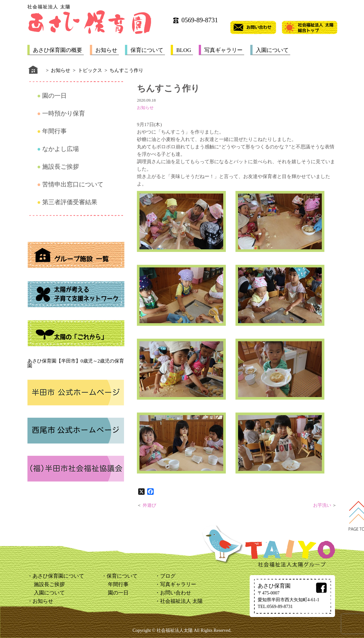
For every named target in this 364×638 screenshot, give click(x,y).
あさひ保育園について (58, 576)
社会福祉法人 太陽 (181, 601)
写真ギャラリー (223, 50)
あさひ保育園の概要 (57, 50)
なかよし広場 (61, 149)
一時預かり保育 (64, 113)
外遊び (149, 505)
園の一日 (54, 96)
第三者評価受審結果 (70, 202)
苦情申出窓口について (73, 184)
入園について (272, 50)
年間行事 (54, 131)
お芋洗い (322, 505)
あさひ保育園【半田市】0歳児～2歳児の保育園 (76, 363)
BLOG (184, 50)
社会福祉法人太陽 (175, 630)
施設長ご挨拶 (61, 167)
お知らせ (106, 50)
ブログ (168, 576)
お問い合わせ (176, 593)
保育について (147, 50)
